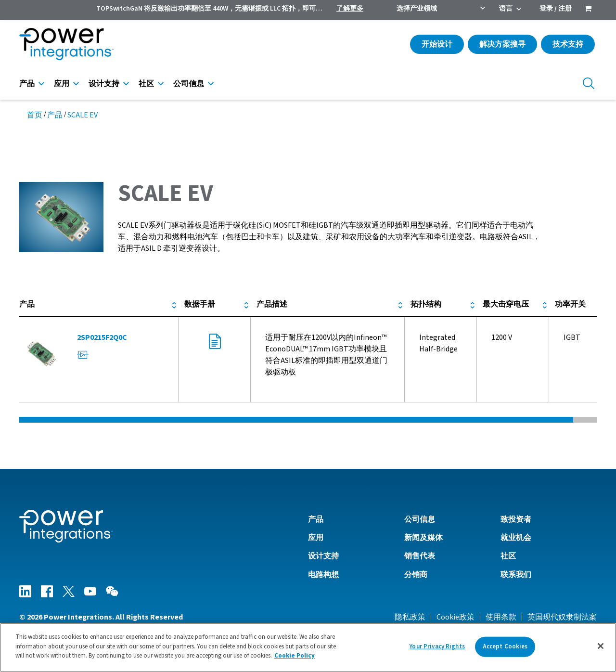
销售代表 (420, 556)
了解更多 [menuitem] (350, 9)
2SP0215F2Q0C (102, 337)
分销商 (416, 575)
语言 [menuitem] (506, 9)
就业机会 (516, 538)
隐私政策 (410, 617)
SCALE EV (83, 115)
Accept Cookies (505, 646)
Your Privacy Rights (437, 646)
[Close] (601, 646)
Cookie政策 (456, 617)
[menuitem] (588, 10)
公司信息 (189, 84)
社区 (146, 84)
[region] (308, 647)
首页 (35, 115)
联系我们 (516, 575)
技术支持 (568, 44)
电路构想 (323, 575)
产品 (27, 84)
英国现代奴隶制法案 (562, 617)
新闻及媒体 (423, 538)
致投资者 (516, 519)
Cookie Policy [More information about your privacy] (295, 656)
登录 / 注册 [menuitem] (556, 9)
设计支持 (104, 84)
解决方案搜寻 (502, 44)
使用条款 (501, 617)
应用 (62, 84)
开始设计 (437, 44)
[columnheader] (99, 305)
